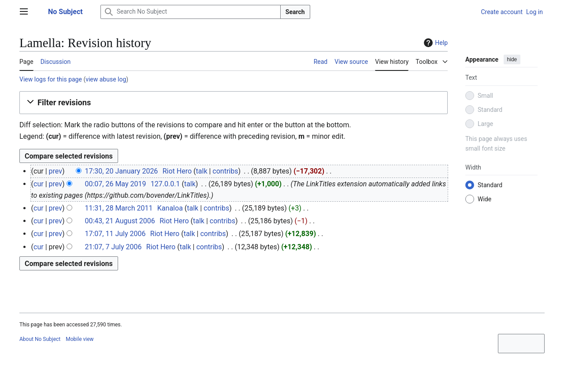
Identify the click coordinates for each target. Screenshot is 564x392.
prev (56, 171)
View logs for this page (51, 79)
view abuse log (106, 79)
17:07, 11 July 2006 (115, 234)
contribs (225, 171)
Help (435, 43)
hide (512, 59)
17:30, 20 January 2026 (121, 171)
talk (202, 171)
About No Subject (40, 339)
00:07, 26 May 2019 (115, 184)
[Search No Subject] (191, 12)
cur (39, 184)
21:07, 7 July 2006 (113, 247)
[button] (234, 103)
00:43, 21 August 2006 (120, 221)
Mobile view (80, 339)
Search (295, 12)
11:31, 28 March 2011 (119, 208)
